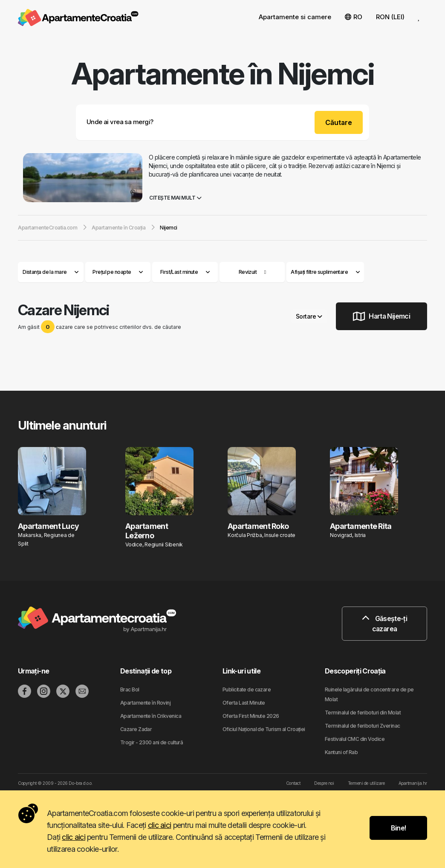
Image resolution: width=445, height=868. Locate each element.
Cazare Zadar (136, 729)
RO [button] (354, 17)
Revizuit (248, 272)
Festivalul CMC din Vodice (355, 739)
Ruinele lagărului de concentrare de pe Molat (369, 694)
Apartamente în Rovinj (145, 703)
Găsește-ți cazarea (384, 624)
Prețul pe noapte (118, 272)
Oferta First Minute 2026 (251, 716)
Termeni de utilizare (366, 783)
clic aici (160, 825)
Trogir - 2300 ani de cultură (152, 742)
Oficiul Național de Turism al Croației (264, 729)
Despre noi (324, 783)
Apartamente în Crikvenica (151, 716)
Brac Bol (130, 689)
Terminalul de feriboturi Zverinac (363, 726)
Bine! (399, 828)
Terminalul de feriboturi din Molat (363, 713)
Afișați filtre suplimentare (325, 272)
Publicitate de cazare (247, 689)
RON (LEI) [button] (390, 17)
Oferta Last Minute (244, 703)
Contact (293, 783)
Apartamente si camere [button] (295, 17)
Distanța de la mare (51, 272)
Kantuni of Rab (341, 752)
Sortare (309, 316)
